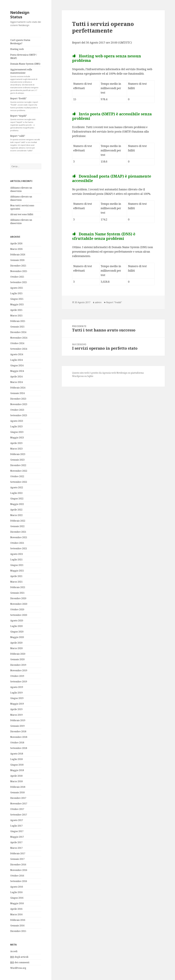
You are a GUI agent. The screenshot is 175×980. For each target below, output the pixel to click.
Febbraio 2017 (18, 853)
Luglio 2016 (16, 892)
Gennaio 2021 (17, 593)
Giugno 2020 (17, 632)
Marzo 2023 (16, 449)
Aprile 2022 (16, 510)
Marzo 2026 (16, 249)
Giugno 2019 (17, 698)
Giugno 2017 (17, 831)
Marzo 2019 (16, 715)
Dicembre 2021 (18, 532)
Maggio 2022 (17, 504)
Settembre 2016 (19, 881)
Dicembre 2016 (18, 865)
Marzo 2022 (16, 515)
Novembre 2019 (19, 670)
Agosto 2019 (17, 687)
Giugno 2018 (17, 765)
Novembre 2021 (19, 537)
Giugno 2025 (17, 299)
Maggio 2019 (17, 704)
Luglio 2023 (16, 426)
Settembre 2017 (19, 815)
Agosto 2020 (17, 621)
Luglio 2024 (16, 360)
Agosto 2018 (17, 754)
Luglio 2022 (16, 493)
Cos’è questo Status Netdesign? (20, 42)
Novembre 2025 (19, 271)
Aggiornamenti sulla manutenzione (26, 81)
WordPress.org (18, 968)
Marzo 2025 (16, 316)
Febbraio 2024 (18, 388)
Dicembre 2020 (18, 598)
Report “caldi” (26, 143)
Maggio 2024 (17, 371)
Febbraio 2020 (18, 654)
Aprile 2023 (16, 443)
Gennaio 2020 (17, 659)
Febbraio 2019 (18, 720)
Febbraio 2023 (18, 454)
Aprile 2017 (16, 842)
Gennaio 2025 (17, 327)
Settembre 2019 (19, 682)
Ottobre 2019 (17, 676)
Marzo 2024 (16, 382)
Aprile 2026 (16, 243)
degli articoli (19, 957)
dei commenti (20, 962)
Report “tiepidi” (26, 123)
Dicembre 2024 (18, 332)
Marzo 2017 (16, 848)
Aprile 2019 (16, 709)
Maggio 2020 (17, 637)
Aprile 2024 (16, 377)
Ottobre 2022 (17, 476)
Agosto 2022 (17, 487)
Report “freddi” (26, 104)
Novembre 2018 (19, 737)
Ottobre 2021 (17, 543)
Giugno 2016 (17, 898)
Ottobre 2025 (17, 277)
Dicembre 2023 (18, 399)
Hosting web (17, 49)
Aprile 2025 (16, 310)
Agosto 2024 (17, 354)
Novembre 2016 (19, 870)
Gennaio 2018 (17, 792)
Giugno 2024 (17, 365)
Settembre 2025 (19, 282)
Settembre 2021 (19, 548)
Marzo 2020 (16, 648)
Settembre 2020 (19, 615)
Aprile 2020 (16, 643)
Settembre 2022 (19, 482)
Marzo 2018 (16, 781)
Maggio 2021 (17, 571)
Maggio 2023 (17, 438)
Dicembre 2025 (18, 266)
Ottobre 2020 (17, 609)
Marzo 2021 (16, 582)
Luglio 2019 (16, 693)
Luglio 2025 (16, 293)
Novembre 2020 (19, 604)
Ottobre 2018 (17, 743)
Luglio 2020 (16, 626)
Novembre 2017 (19, 804)
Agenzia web (109, 373)
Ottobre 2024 (17, 343)
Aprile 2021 (16, 576)
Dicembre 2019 (18, 665)
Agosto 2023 (17, 421)
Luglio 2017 (16, 826)
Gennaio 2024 (17, 393)
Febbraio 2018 (18, 787)
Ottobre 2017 (17, 809)
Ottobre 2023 (17, 410)
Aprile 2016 (16, 909)
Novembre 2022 (19, 471)
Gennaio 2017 (17, 859)
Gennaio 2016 (17, 926)
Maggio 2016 (17, 903)
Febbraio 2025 (18, 321)
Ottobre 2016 (17, 876)
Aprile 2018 (16, 776)
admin (98, 302)
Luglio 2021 (16, 560)
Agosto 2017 (17, 820)
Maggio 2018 (17, 770)
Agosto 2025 (17, 288)
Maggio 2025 (17, 304)
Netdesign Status (20, 15)
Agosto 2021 (17, 554)
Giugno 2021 (17, 565)
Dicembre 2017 (18, 798)
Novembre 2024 (19, 338)
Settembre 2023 (19, 415)
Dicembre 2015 (18, 931)
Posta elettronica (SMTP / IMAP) (24, 56)
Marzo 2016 (16, 914)
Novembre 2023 (19, 404)
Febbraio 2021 (18, 587)
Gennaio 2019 (17, 726)
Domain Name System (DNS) (25, 64)
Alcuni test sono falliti (22, 214)
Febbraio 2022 (18, 521)
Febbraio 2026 (18, 255)
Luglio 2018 (16, 759)
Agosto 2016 (17, 887)
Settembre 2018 (19, 748)
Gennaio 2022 (17, 526)
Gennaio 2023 (17, 460)
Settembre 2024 (19, 349)
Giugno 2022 (17, 499)
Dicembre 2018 (18, 731)
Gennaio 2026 (17, 260)
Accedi (14, 951)
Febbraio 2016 (18, 920)
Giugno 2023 (17, 432)
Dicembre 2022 (18, 465)
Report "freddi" (114, 302)
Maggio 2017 (17, 837)
